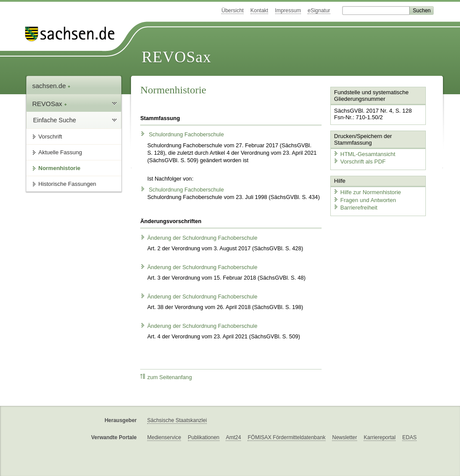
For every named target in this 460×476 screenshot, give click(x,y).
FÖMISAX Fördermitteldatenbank (286, 437)
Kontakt (260, 11)
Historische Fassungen (67, 184)
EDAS (409, 437)
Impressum (288, 11)
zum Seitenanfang (166, 377)
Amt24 (233, 437)
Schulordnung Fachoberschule (182, 135)
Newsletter (345, 437)
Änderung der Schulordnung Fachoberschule (199, 238)
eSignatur (319, 11)
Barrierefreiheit (355, 207)
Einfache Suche (55, 120)
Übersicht (232, 11)
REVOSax (176, 57)
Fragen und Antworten (364, 200)
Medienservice (164, 437)
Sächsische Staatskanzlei (177, 420)
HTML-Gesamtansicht (364, 154)
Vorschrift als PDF (359, 162)
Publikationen (204, 437)
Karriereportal (380, 437)
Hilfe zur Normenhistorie (367, 192)
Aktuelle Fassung (60, 152)
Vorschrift (50, 137)
